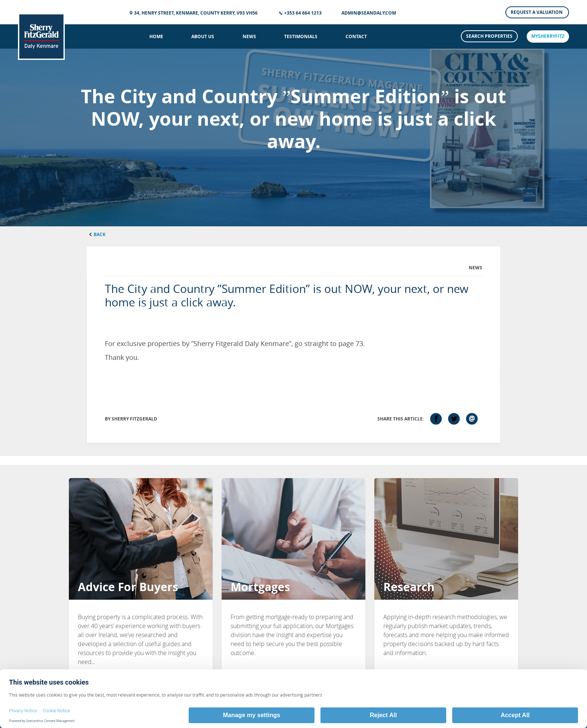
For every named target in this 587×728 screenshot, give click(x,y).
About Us (203, 36)
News (249, 36)
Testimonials (301, 36)
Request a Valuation (537, 12)
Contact (356, 36)
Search (489, 36)
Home (156, 36)
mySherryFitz (548, 36)
